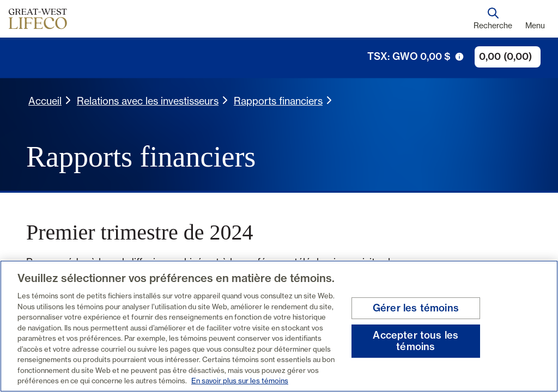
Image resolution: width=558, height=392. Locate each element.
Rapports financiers (278, 101)
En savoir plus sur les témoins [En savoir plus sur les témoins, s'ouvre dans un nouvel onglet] (240, 381)
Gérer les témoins (416, 308)
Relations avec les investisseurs (148, 101)
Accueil (45, 101)
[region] (279, 326)
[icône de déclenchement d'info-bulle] (459, 57)
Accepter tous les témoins (416, 341)
